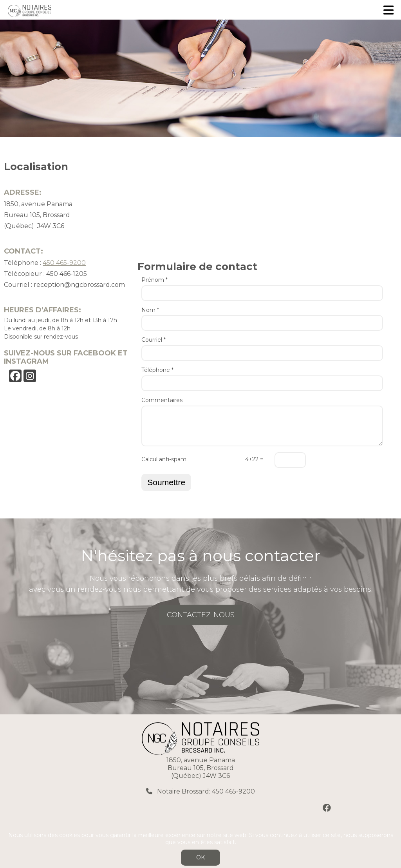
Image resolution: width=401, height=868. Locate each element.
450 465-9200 (64, 263)
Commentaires (162, 400)
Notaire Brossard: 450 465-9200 (205, 791)
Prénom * (154, 280)
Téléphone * (157, 370)
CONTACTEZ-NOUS (201, 615)
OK (200, 857)
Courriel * (154, 340)
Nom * (150, 310)
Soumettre (166, 482)
